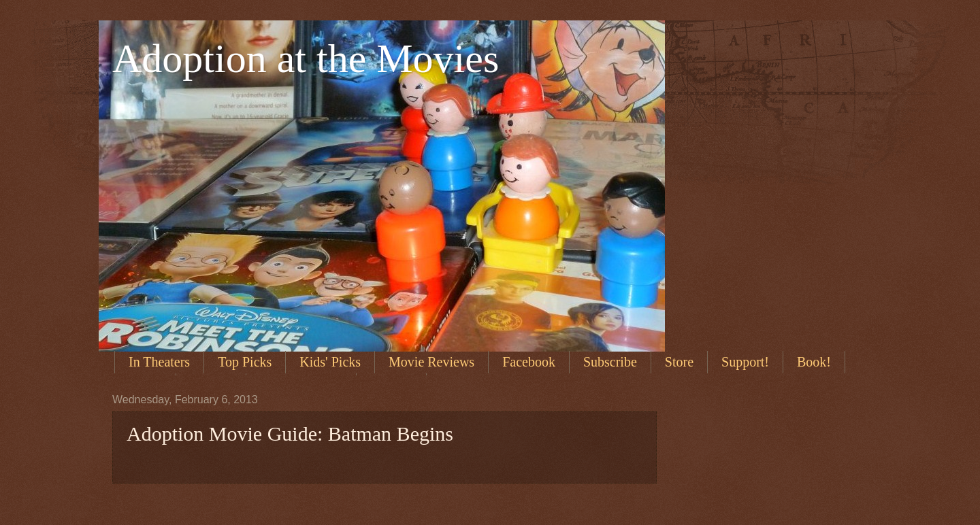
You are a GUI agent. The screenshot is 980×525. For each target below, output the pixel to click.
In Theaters (159, 362)
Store (679, 362)
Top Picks (245, 362)
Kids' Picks (330, 362)
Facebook (529, 362)
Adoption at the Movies (306, 58)
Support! (745, 362)
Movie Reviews (431, 362)
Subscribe (610, 362)
